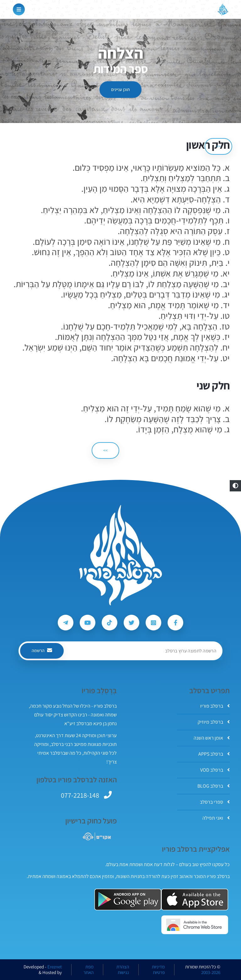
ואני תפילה (216, 818)
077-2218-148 (80, 795)
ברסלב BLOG (214, 786)
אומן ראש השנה (212, 738)
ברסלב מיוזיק (214, 722)
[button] (235, 486)
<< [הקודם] (218, 146)
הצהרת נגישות (123, 970)
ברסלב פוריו (215, 706)
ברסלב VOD (215, 770)
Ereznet (55, 967)
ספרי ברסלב (215, 802)
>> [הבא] (105, 450)
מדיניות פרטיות (158, 970)
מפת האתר (88, 970)
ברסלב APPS (214, 754)
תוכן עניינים (120, 89)
